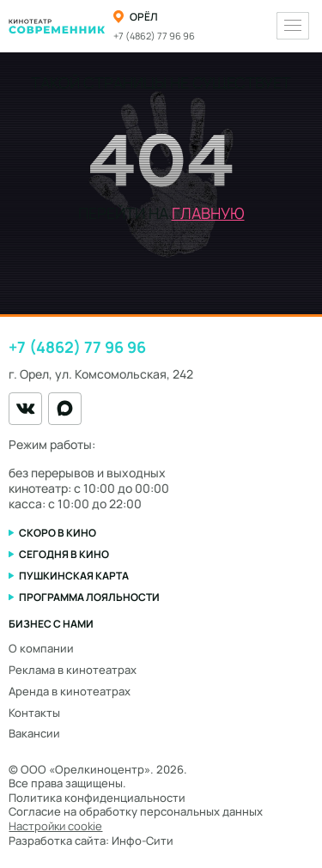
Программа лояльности (89, 597)
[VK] (25, 409)
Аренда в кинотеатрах (70, 691)
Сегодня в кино (64, 554)
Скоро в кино (58, 533)
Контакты (34, 713)
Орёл (144, 17)
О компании (41, 648)
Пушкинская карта (74, 576)
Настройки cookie (55, 826)
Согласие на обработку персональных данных (136, 811)
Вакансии (34, 733)
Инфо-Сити (143, 841)
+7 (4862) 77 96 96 (154, 36)
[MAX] (65, 409)
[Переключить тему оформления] (257, 26)
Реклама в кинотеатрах (73, 670)
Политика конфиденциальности (97, 798)
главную (208, 213)
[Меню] (293, 26)
